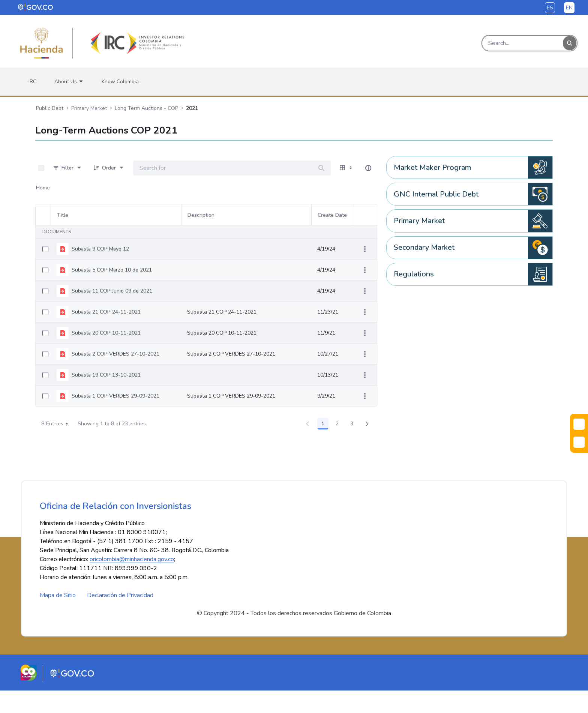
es (550, 8)
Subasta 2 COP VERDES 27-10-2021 (115, 354)
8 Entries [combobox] (57, 424)
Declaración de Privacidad (120, 618)
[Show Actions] (365, 249)
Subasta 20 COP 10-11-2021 (106, 333)
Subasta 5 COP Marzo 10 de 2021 (112, 270)
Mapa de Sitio (58, 618)
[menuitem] (32, 82)
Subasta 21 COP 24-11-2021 (106, 312)
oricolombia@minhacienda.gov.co (132, 582)
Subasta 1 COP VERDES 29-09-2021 (115, 396)
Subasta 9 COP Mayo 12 (100, 249)
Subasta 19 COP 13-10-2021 (106, 375)
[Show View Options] (346, 168)
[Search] (523, 43)
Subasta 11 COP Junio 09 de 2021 (112, 291)
